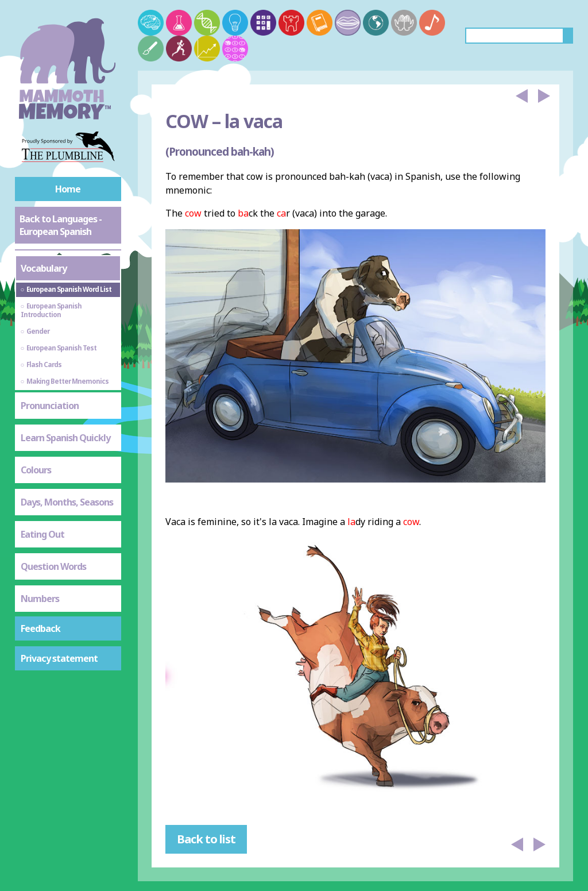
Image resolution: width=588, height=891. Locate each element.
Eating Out (42, 534)
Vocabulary (44, 268)
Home (68, 189)
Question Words (53, 566)
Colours (36, 470)
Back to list (206, 839)
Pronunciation (50, 406)
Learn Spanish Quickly (65, 438)
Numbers (40, 599)
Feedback (40, 628)
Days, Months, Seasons (67, 502)
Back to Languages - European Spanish (61, 225)
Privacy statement (59, 658)
